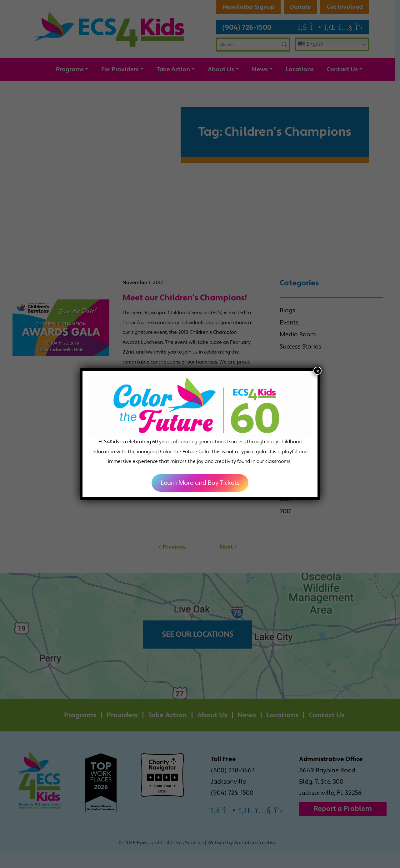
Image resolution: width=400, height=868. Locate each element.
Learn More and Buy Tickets (200, 483)
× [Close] (318, 371)
